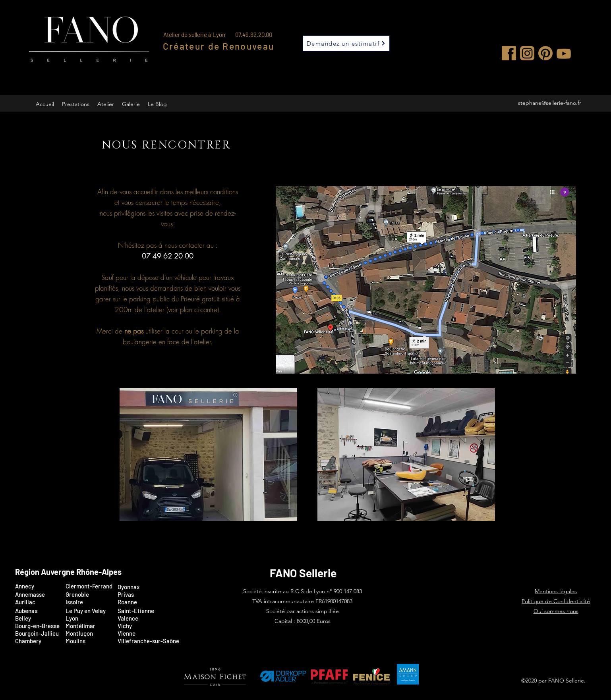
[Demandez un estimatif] (346, 43)
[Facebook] (509, 53)
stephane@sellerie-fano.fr (550, 103)
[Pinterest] (545, 53)
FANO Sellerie (303, 573)
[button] (76, 104)
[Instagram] (527, 53)
